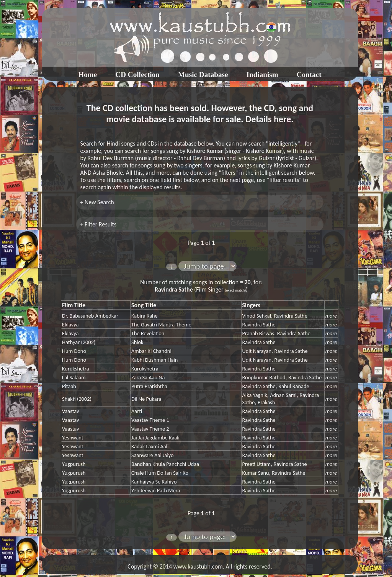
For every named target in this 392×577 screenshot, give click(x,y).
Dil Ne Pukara (146, 399)
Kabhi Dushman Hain (154, 360)
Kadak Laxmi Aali (150, 446)
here (282, 119)
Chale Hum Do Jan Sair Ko (160, 473)
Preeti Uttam (256, 464)
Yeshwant (73, 438)
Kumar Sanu (256, 473)
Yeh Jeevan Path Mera (156, 490)
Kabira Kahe (145, 316)
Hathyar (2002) (79, 342)
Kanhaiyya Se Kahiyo (154, 482)
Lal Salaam (74, 377)
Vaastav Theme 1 (150, 420)
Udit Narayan (257, 351)
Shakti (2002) (77, 399)
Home (87, 75)
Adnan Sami (283, 395)
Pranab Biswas (258, 333)
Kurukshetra (76, 369)
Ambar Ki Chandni (151, 351)
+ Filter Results (98, 224)
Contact (309, 75)
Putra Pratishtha (149, 386)
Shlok (137, 342)
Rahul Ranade (294, 386)
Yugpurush (74, 464)
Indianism (262, 75)
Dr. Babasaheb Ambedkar (90, 316)
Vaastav (70, 411)
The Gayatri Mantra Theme (161, 325)
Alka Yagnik (255, 395)
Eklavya (70, 325)
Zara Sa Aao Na (148, 377)
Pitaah (69, 386)
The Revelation (148, 333)
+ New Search (97, 202)
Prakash (266, 402)
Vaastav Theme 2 (150, 429)
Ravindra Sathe (291, 316)
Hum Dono (74, 351)
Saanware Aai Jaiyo (153, 455)
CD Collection (137, 75)
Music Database (203, 75)
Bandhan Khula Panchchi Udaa (165, 464)
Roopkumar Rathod (264, 377)
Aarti (137, 411)
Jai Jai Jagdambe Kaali (155, 438)
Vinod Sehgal (257, 316)
